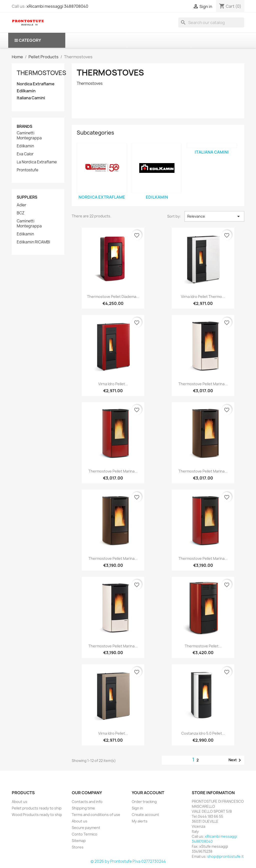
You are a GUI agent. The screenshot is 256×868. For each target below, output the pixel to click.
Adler (21, 205)
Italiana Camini (31, 98)
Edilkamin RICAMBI (33, 242)
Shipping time (83, 808)
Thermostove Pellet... (203, 646)
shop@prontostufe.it (225, 856)
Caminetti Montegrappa (29, 136)
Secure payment (86, 828)
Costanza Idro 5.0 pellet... (203, 733)
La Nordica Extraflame (37, 162)
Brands (24, 126)
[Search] (211, 23)
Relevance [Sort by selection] (214, 216)
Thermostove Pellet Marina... (203, 384)
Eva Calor (25, 154)
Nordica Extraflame (36, 84)
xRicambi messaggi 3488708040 (57, 6)
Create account (145, 815)
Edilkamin (26, 91)
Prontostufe (27, 170)
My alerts (140, 821)
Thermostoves (41, 73)
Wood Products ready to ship (37, 815)
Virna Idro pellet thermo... (203, 297)
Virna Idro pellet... (113, 384)
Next (236, 760)
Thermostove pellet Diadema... (113, 297)
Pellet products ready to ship (37, 808)
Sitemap (79, 841)
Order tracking (144, 802)
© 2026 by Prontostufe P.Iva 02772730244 (128, 861)
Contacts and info (87, 802)
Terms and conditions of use (96, 815)
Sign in (137, 808)
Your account (148, 793)
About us (19, 802)
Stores (78, 847)
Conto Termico (84, 834)
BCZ (21, 213)
